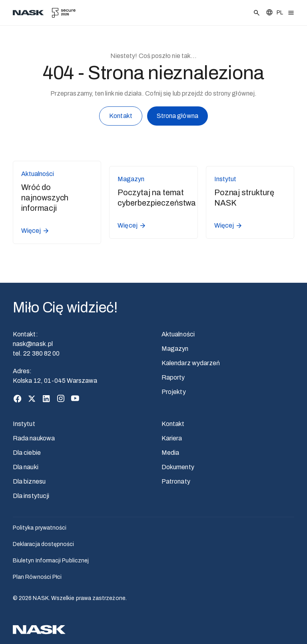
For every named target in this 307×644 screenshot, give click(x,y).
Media (170, 453)
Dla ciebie (27, 453)
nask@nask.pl (33, 344)
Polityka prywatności (40, 528)
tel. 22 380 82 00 (36, 353)
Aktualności (178, 334)
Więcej (35, 231)
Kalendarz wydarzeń (191, 363)
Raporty (173, 377)
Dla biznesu (29, 481)
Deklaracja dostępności (44, 544)
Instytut (24, 424)
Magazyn (175, 349)
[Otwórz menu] (291, 13)
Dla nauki (26, 467)
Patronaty (176, 481)
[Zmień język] (274, 13)
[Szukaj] (257, 13)
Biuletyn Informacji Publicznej (51, 561)
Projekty (174, 392)
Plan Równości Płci (37, 577)
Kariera (172, 438)
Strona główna (177, 117)
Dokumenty (178, 467)
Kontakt (121, 117)
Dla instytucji (31, 496)
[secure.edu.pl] (64, 13)
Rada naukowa (34, 438)
